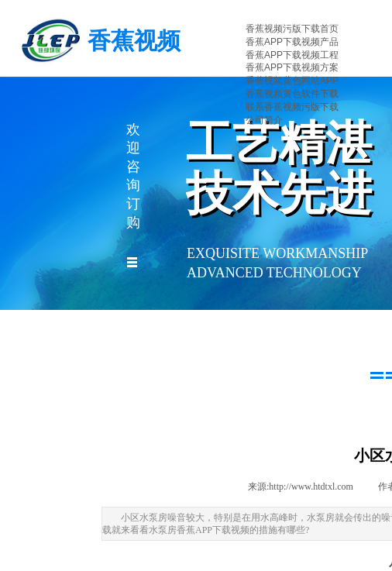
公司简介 (264, 120)
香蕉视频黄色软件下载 (292, 94)
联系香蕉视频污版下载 (292, 107)
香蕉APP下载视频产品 (292, 42)
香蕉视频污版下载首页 (292, 29)
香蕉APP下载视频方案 (292, 67)
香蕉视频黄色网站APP (292, 81)
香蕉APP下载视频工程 (292, 55)
